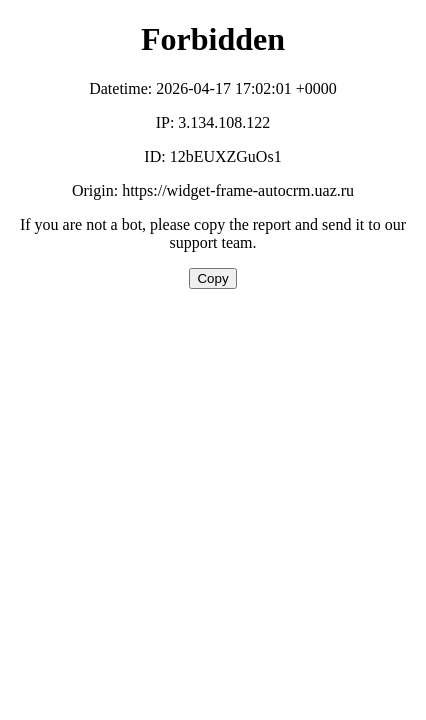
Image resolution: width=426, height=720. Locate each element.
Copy (212, 278)
